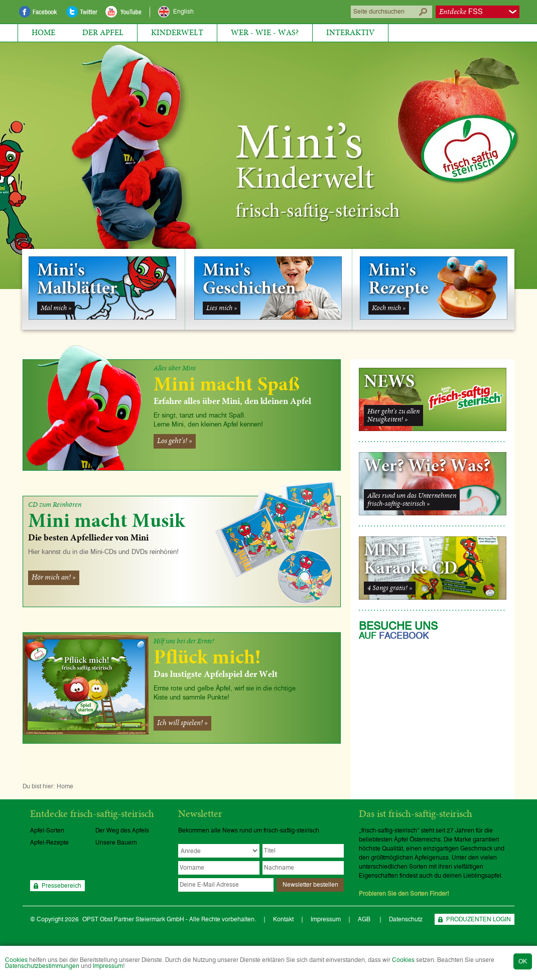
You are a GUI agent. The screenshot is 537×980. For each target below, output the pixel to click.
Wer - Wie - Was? (265, 33)
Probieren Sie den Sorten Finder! (404, 894)
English (183, 12)
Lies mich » (222, 308)
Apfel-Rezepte (49, 843)
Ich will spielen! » (182, 723)
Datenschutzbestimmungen (42, 966)
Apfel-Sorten (47, 830)
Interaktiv (350, 33)
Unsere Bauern (116, 843)
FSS (461, 12)
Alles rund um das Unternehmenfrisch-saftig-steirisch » (412, 500)
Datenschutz (406, 919)
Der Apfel (103, 33)
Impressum (108, 966)
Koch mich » (389, 308)
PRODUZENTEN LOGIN (479, 919)
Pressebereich (61, 886)
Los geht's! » (175, 441)
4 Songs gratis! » (390, 588)
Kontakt (283, 919)
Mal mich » (56, 308)
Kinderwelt (177, 33)
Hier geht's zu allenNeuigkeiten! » (393, 415)
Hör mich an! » (54, 578)
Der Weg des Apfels (122, 830)
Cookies (16, 960)
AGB (365, 919)
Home (43, 33)
